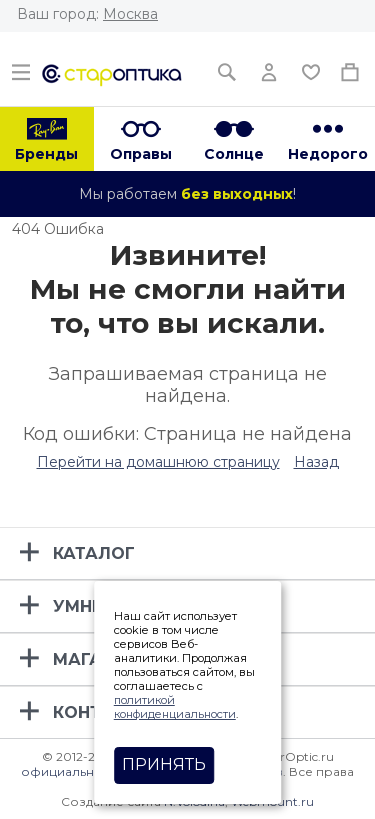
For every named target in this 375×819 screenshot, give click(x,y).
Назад (316, 462)
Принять (164, 764)
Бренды (46, 154)
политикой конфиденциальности (175, 707)
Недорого (328, 154)
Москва (130, 14)
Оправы (141, 154)
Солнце (234, 154)
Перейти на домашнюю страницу (158, 462)
